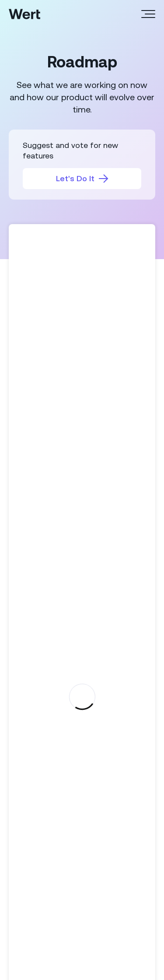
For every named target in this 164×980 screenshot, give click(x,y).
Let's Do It (82, 179)
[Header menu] (148, 14)
